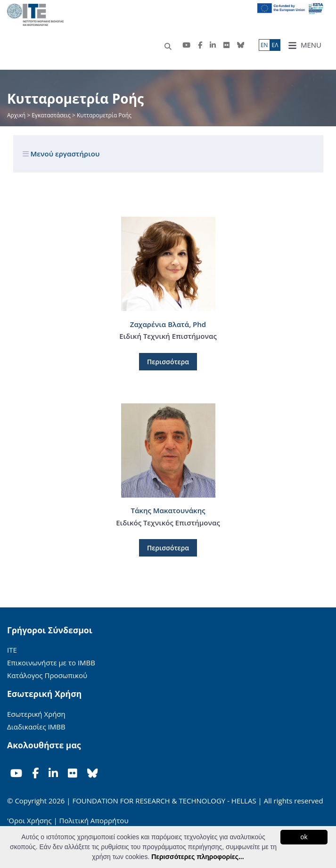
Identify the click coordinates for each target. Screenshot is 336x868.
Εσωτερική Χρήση (36, 714)
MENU (305, 45)
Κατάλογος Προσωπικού (47, 675)
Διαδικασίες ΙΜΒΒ (36, 727)
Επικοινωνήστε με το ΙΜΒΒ (51, 663)
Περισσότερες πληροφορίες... (197, 857)
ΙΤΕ (12, 650)
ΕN (264, 45)
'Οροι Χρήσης (29, 820)
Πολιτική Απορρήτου (94, 820)
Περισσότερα (168, 362)
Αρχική (17, 115)
